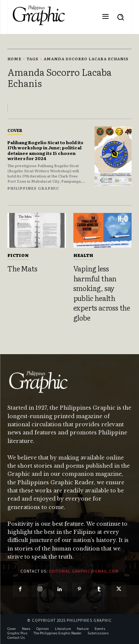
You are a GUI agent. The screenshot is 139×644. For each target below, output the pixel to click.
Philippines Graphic (33, 188)
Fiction (18, 255)
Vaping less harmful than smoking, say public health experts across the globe (102, 293)
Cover (15, 130)
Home (14, 59)
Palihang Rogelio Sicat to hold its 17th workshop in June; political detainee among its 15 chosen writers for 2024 (45, 150)
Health (83, 255)
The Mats (22, 268)
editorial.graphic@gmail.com (84, 571)
